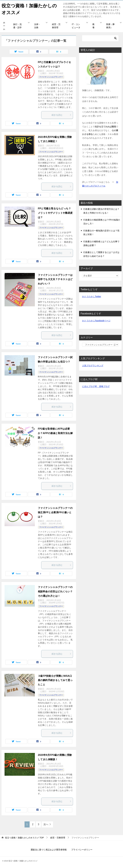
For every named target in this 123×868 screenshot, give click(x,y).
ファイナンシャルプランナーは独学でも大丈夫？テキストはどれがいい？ (55, 279)
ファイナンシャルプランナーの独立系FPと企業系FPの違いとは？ (55, 512)
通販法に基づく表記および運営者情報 (49, 850)
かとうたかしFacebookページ (96, 321)
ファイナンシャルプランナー (51, 77)
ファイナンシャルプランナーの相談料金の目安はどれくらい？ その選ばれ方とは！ (55, 591)
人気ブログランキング (93, 366)
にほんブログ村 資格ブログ (96, 386)
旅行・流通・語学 (17, 26)
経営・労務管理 (56, 26)
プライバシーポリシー (82, 850)
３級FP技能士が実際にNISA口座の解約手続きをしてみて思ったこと (55, 680)
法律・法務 (37, 26)
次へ (46, 824)
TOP (24, 838)
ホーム (4, 26)
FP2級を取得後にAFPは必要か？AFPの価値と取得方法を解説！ (55, 433)
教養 (93, 26)
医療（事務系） (110, 26)
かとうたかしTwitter (92, 296)
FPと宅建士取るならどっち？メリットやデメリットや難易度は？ (55, 213)
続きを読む (62, 115)
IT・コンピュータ (76, 26)
